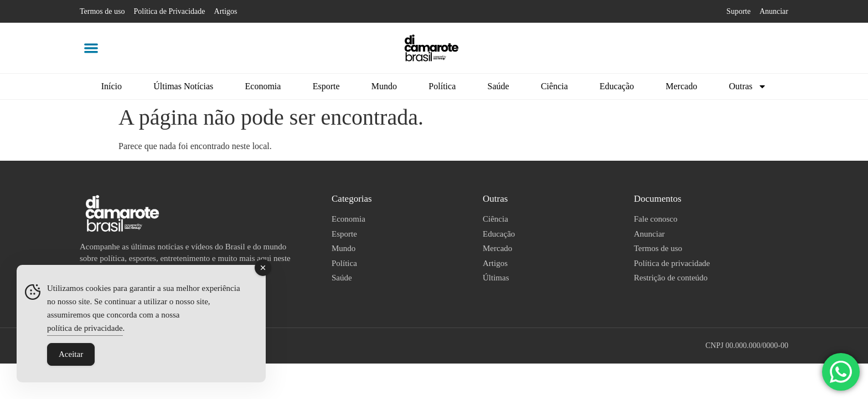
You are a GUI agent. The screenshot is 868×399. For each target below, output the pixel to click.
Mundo (384, 86)
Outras (748, 86)
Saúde (498, 86)
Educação (617, 86)
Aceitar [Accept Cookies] (71, 354)
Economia (263, 86)
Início (112, 86)
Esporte (326, 86)
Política (442, 86)
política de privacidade (85, 328)
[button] (91, 48)
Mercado (682, 86)
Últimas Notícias (183, 86)
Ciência (554, 86)
